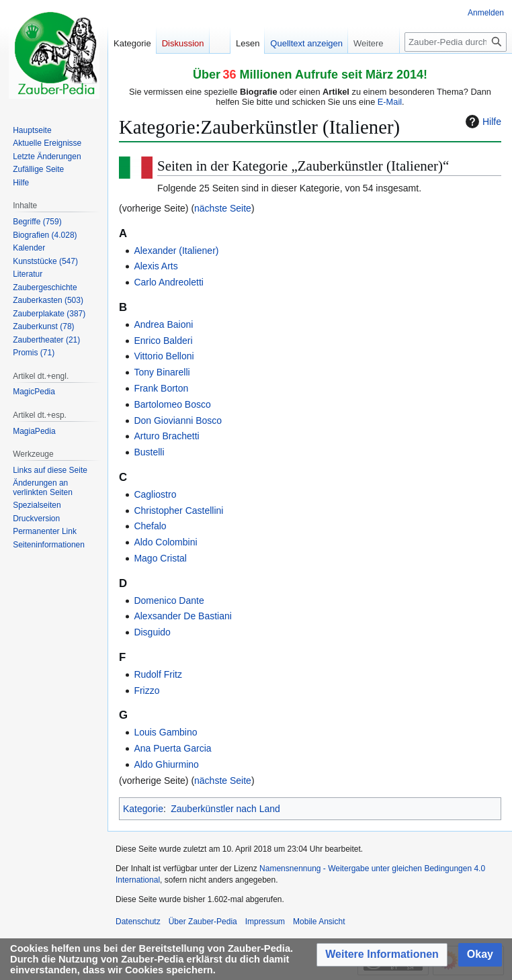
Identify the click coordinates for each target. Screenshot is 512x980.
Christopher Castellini (178, 510)
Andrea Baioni (163, 324)
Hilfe (482, 122)
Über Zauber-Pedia (203, 922)
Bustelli (149, 452)
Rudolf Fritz (158, 674)
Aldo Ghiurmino (166, 764)
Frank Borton (161, 388)
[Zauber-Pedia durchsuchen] (456, 42)
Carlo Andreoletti (169, 282)
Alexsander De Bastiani (183, 616)
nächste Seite (223, 208)
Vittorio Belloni (164, 356)
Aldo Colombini (165, 542)
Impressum (265, 922)
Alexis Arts (156, 266)
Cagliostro (155, 494)
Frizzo (146, 691)
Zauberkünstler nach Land (225, 809)
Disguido (152, 632)
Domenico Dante (169, 600)
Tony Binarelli (162, 372)
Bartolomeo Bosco (172, 404)
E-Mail (390, 102)
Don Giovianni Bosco (178, 420)
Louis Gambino (165, 732)
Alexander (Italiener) (176, 251)
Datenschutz (138, 922)
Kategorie (143, 809)
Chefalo (150, 526)
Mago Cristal (160, 558)
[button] (382, 955)
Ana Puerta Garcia (172, 748)
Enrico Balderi (163, 341)
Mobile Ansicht (319, 922)
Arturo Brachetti (166, 436)
